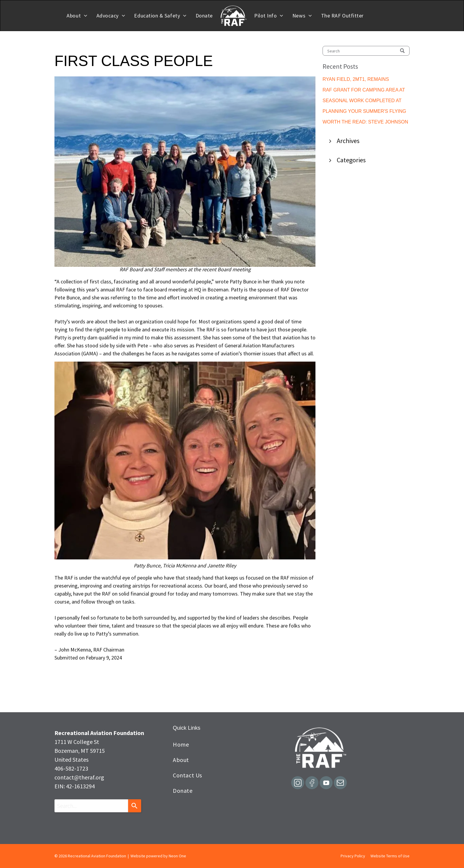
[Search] (366, 51)
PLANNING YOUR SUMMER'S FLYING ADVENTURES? (364, 112)
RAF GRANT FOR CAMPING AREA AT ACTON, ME (364, 90)
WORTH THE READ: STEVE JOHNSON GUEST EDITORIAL (365, 122)
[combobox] (91, 806)
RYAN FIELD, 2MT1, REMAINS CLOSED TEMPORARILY (356, 80)
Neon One (177, 856)
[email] (340, 783)
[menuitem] (77, 16)
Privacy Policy (353, 856)
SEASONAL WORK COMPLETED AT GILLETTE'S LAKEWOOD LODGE (362, 101)
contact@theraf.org (79, 777)
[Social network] (298, 783)
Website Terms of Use (390, 856)
